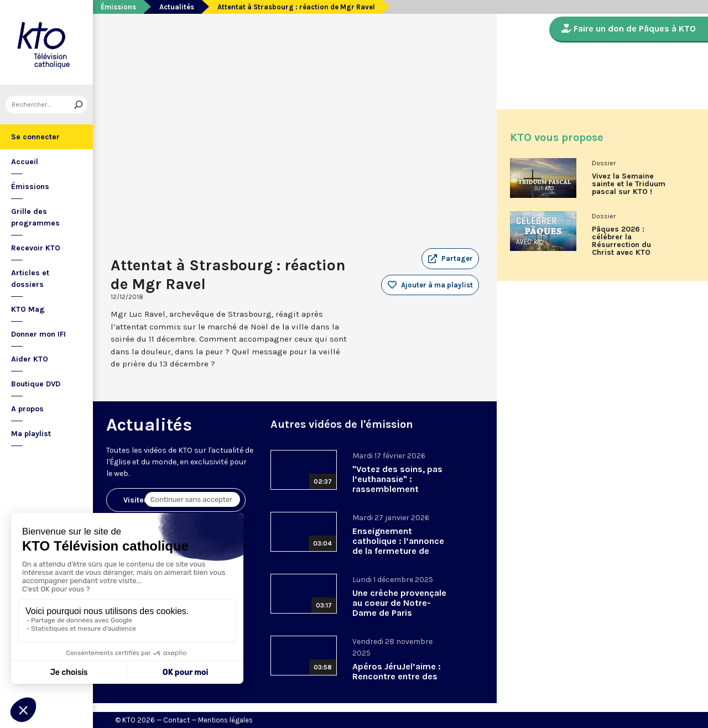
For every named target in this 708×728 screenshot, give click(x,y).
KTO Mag (28, 309)
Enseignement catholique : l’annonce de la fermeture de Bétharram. (398, 546)
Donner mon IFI (38, 334)
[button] (450, 259)
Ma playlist (31, 434)
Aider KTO (30, 359)
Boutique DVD (36, 384)
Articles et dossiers (30, 279)
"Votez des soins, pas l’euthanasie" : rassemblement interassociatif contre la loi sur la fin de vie (398, 489)
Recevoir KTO (36, 248)
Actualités (177, 7)
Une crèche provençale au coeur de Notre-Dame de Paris (399, 603)
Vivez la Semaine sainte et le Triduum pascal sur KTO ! (629, 184)
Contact (176, 720)
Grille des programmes (35, 217)
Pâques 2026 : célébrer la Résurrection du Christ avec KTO (621, 241)
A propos (27, 409)
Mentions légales (225, 720)
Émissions (30, 187)
